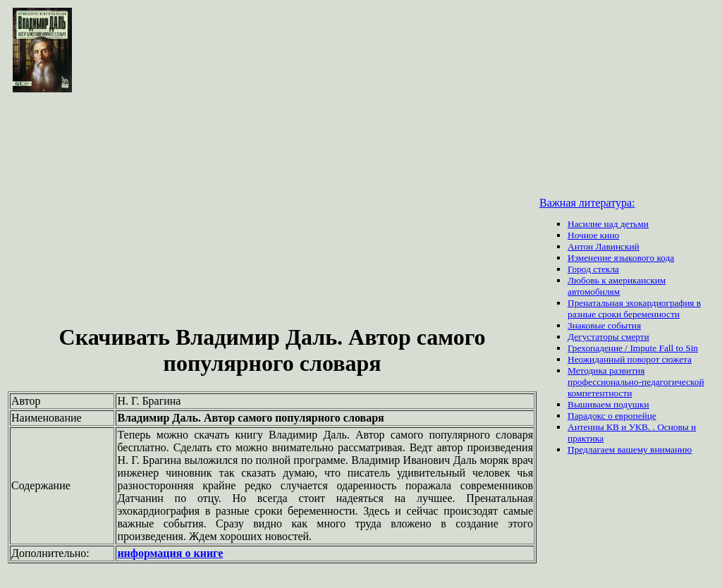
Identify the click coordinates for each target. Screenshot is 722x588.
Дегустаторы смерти (608, 337)
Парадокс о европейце (612, 416)
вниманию (671, 449)
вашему (634, 449)
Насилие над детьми (608, 224)
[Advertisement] (272, 210)
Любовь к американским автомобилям (617, 286)
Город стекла (593, 269)
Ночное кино (593, 235)
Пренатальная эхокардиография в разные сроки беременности (634, 308)
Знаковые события (604, 325)
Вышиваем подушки (608, 404)
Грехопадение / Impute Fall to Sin (633, 348)
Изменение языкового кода (621, 258)
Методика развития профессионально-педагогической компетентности (636, 382)
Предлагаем (592, 449)
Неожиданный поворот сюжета (630, 359)
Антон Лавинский (604, 246)
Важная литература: (587, 203)
